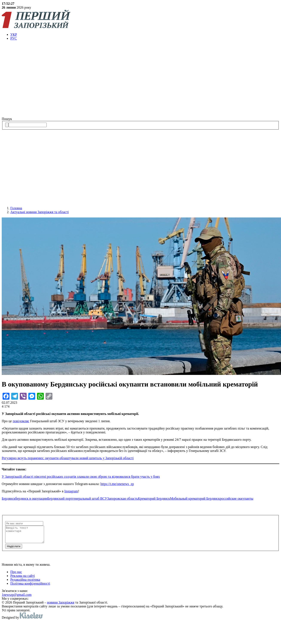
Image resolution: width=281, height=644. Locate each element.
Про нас (16, 575)
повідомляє (21, 421)
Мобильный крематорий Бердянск (195, 498)
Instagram (71, 491)
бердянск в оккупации (31, 498)
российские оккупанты (237, 498)
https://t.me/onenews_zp (117, 484)
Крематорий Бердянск (154, 498)
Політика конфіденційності (30, 587)
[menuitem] (145, 35)
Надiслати (14, 549)
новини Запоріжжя (61, 606)
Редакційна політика (25, 583)
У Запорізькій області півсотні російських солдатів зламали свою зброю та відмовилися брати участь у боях (81, 477)
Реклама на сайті (23, 579)
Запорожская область (123, 498)
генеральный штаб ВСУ (90, 498)
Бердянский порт (60, 498)
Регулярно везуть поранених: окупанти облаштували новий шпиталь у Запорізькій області (68, 458)
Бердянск (8, 498)
